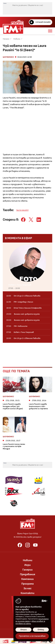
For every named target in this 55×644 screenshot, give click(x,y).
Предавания (27, 574)
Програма (27, 584)
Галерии (27, 570)
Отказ (41, 630)
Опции (24, 630)
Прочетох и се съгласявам (32, 636)
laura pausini (22, 210)
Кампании (27, 579)
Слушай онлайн (40, 22)
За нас (28, 588)
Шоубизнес (8, 57)
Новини (17, 39)
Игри (27, 565)
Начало (6, 39)
